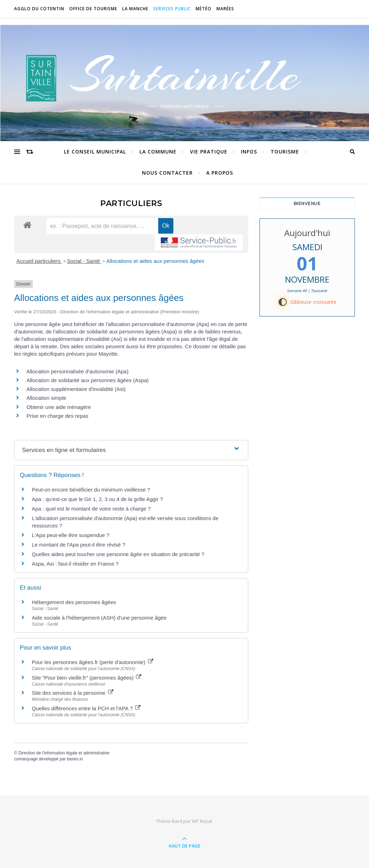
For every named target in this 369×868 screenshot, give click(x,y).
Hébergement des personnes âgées (74, 602)
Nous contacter (167, 173)
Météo (204, 9)
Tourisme (285, 152)
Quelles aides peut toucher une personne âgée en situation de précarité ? (118, 554)
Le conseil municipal (95, 152)
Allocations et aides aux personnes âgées (155, 261)
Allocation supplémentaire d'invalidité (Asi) (76, 389)
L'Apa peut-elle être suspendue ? (71, 535)
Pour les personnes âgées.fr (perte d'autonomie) (93, 662)
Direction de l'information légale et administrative (64, 753)
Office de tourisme (93, 9)
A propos (220, 173)
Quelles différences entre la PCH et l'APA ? (86, 708)
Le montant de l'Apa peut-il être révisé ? (79, 545)
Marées (225, 9)
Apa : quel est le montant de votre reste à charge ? (91, 509)
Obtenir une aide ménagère (59, 407)
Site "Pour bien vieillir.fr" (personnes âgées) (87, 678)
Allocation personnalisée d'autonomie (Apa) (78, 371)
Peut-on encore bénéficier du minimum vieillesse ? (91, 490)
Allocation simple (46, 398)
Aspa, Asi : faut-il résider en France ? (75, 564)
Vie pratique (209, 152)
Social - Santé (84, 261)
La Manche (135, 9)
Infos (249, 152)
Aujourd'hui (307, 233)
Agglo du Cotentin (39, 9)
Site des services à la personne (73, 693)
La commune (158, 152)
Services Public (172, 9)
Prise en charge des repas (57, 416)
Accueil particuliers (39, 261)
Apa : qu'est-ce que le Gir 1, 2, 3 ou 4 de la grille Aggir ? (97, 499)
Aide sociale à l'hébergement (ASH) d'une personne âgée (99, 618)
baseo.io (75, 759)
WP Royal (202, 821)
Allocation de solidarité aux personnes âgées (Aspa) (88, 380)
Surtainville (184, 75)
